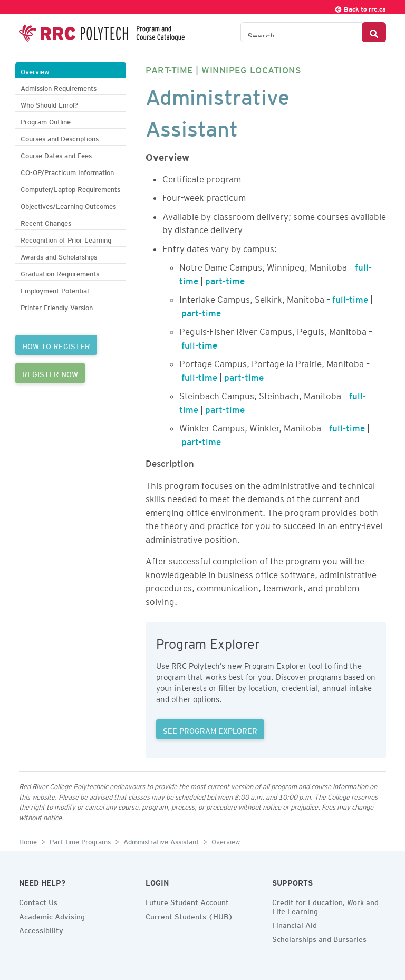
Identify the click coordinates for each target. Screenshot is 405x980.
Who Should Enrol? (49, 104)
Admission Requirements (59, 87)
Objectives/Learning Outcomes (68, 205)
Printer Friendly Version (57, 306)
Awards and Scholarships (59, 256)
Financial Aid (295, 924)
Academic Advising (52, 915)
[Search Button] (374, 32)
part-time (225, 279)
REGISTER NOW (50, 373)
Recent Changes (46, 222)
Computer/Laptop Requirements (70, 188)
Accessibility (41, 929)
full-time (350, 297)
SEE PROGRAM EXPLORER (210, 729)
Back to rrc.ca (360, 8)
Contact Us (38, 901)
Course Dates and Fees (56, 154)
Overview (35, 70)
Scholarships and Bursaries (319, 938)
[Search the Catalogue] (301, 32)
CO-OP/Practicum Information (67, 171)
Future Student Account (187, 901)
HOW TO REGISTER (56, 345)
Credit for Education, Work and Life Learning (325, 905)
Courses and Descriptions (60, 137)
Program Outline (46, 121)
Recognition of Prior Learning (66, 239)
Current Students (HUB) (189, 915)
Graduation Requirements (60, 272)
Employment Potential (55, 289)
